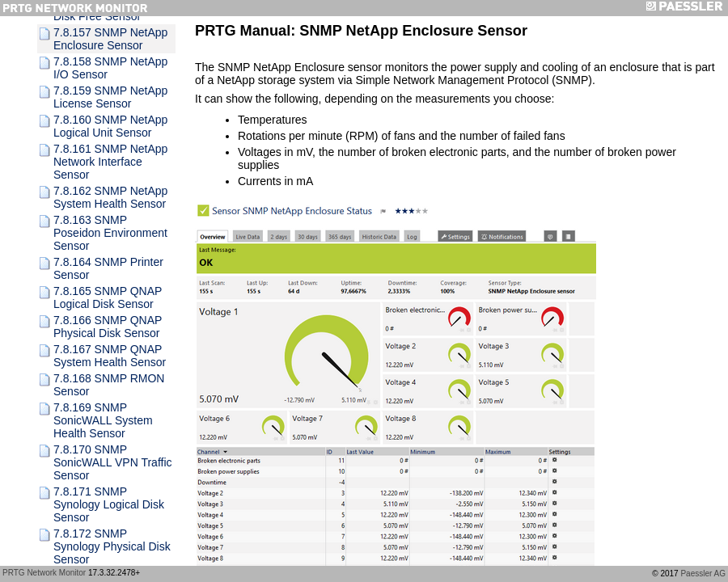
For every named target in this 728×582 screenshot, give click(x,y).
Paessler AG (703, 574)
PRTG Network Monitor (44, 573)
